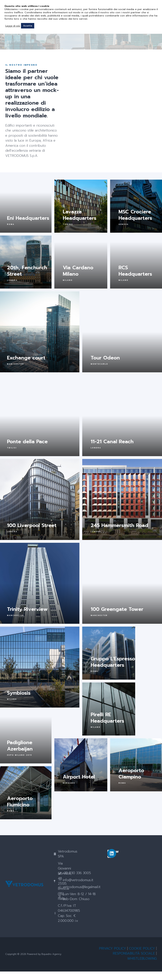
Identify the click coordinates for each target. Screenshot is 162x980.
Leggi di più (13, 26)
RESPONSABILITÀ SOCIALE (134, 962)
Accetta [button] (28, 26)
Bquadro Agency (51, 963)
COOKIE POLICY (142, 957)
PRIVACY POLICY (113, 957)
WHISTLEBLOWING (142, 967)
